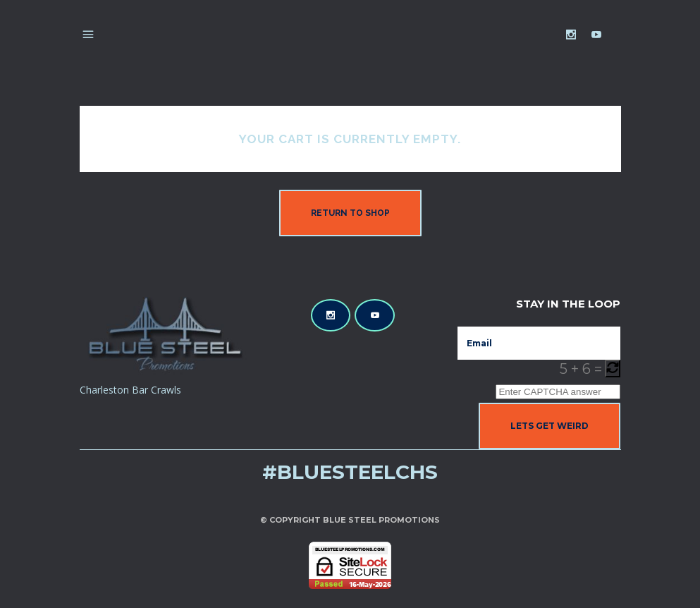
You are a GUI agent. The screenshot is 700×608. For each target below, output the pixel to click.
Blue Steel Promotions (381, 520)
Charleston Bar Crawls (130, 390)
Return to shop (350, 213)
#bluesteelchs (350, 472)
